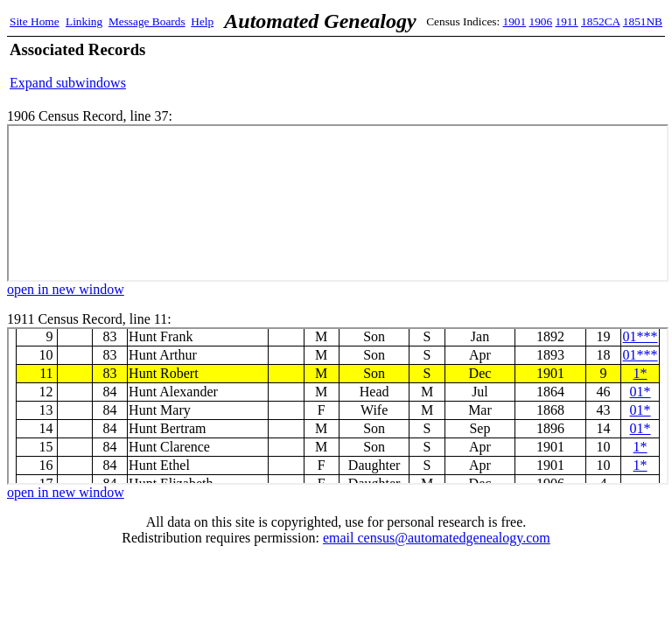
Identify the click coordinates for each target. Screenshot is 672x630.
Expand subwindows (68, 83)
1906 (541, 21)
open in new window (66, 289)
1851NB (643, 21)
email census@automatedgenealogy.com (437, 538)
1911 (567, 21)
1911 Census (338, 406)
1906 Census (338, 203)
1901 (515, 21)
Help (202, 21)
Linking (84, 21)
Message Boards (147, 21)
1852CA (600, 21)
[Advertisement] (458, 66)
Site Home (35, 21)
